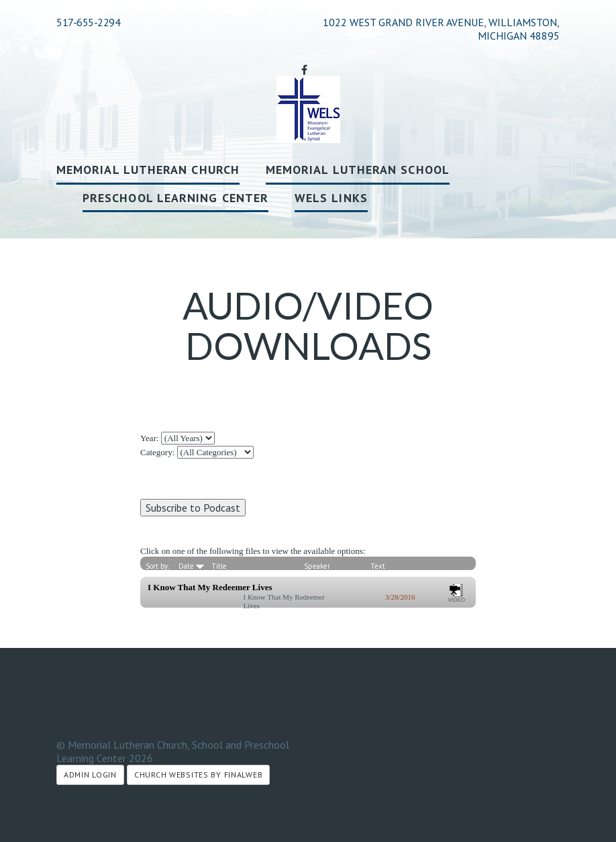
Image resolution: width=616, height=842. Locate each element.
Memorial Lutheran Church (148, 170)
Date (191, 566)
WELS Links (331, 198)
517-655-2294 (88, 22)
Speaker (317, 566)
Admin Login (90, 775)
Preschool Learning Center (175, 198)
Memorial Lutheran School (358, 170)
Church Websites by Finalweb (198, 775)
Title (219, 566)
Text (378, 566)
